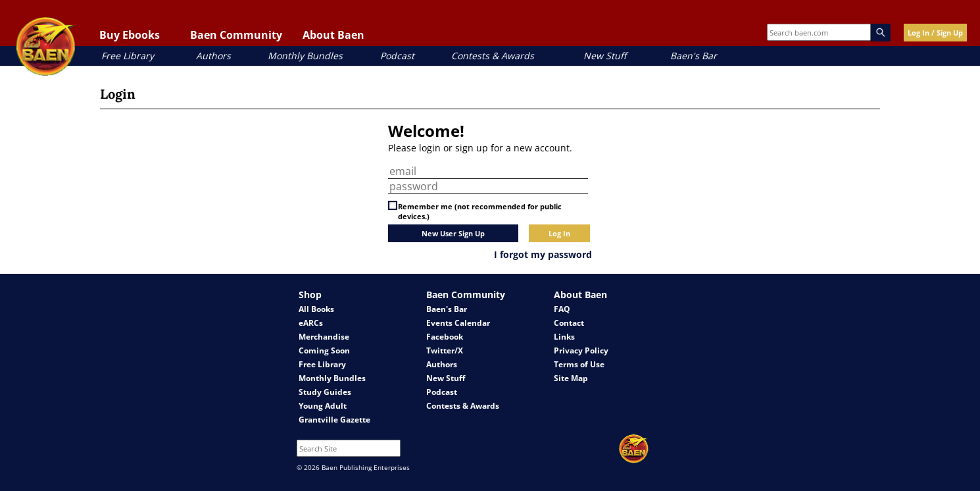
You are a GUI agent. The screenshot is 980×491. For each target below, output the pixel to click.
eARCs (311, 323)
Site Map (571, 378)
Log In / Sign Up (935, 33)
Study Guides (325, 392)
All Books (316, 309)
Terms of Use (579, 364)
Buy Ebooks (130, 35)
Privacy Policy (581, 350)
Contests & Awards (493, 56)
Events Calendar (458, 323)
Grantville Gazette (334, 420)
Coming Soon (324, 350)
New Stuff (605, 56)
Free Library (128, 56)
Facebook (445, 337)
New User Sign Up (453, 233)
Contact (569, 323)
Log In (559, 233)
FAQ (562, 309)
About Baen (333, 35)
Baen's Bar (694, 56)
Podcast (397, 56)
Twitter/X (445, 350)
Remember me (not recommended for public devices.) (480, 211)
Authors (213, 56)
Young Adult (323, 406)
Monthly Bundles (305, 56)
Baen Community (236, 35)
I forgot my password (543, 254)
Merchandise (324, 337)
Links (564, 337)
